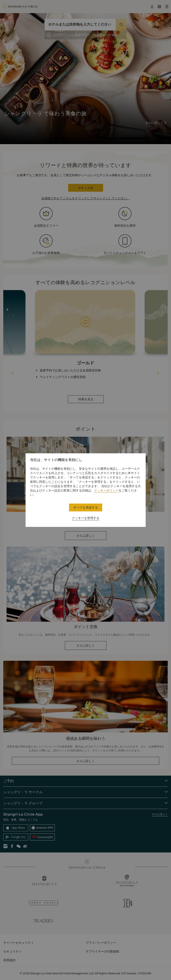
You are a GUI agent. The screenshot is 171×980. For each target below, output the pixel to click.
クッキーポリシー (106, 490)
